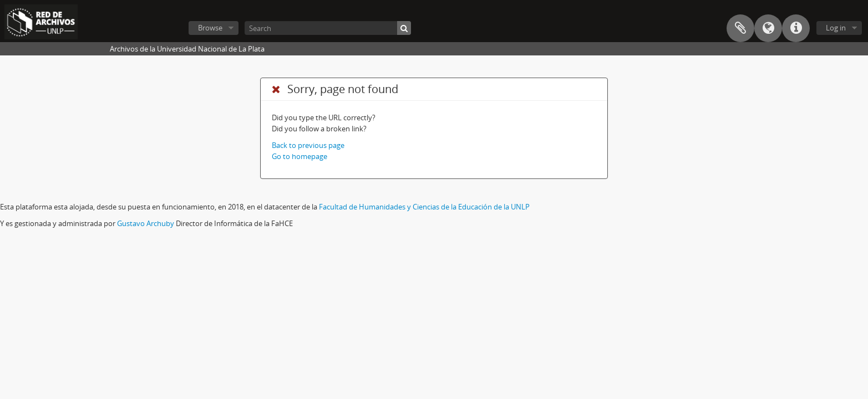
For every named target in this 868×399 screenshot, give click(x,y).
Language (768, 28)
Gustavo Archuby (146, 223)
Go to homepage (300, 156)
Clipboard (740, 28)
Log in (836, 28)
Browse (210, 28)
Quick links (796, 28)
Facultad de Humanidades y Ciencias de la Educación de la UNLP (424, 207)
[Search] (328, 28)
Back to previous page (308, 145)
